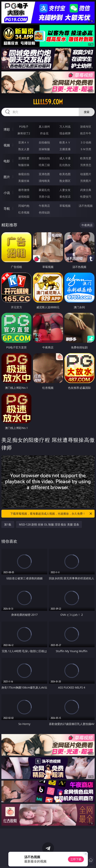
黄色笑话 (65, 197)
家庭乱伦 (44, 190)
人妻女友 (65, 190)
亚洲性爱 (24, 158)
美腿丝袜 (24, 181)
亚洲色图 (44, 174)
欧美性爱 (86, 158)
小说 (7, 193)
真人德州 (44, 127)
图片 (7, 177)
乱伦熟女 (65, 165)
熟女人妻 (24, 149)
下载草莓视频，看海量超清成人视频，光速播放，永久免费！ (51, 514)
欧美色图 (65, 174)
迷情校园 (24, 197)
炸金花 (44, 133)
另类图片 (86, 181)
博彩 (7, 129)
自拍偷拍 (44, 142)
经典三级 (44, 165)
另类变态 (86, 165)
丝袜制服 (44, 149)
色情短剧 (44, 212)
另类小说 (44, 197)
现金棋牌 (65, 133)
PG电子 (24, 127)
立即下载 (76, 859)
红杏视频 (24, 212)
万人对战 (65, 127)
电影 (7, 161)
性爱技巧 (86, 197)
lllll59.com (48, 102)
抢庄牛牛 (86, 133)
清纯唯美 (44, 181)
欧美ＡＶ (65, 142)
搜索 (87, 112)
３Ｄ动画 (86, 142)
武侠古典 (86, 190)
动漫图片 (86, 174)
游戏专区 (86, 127)
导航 (7, 209)
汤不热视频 (86, 206)
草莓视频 (65, 206)
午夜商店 (44, 206)
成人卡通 (65, 158)
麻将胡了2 (24, 133)
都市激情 (24, 190)
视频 (7, 145)
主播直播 (65, 149)
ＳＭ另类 (86, 149)
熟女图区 (65, 181)
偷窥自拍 (24, 174)
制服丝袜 (24, 165)
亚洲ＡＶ (24, 142)
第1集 (8, 524)
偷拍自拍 (44, 158)
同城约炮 (24, 206)
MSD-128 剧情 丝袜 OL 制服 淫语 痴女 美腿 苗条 (49, 524)
